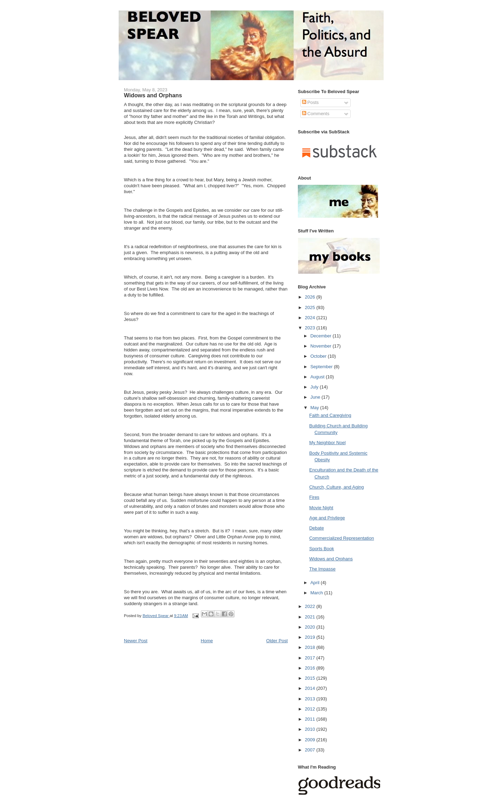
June (316, 397)
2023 (311, 328)
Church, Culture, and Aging (336, 487)
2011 (311, 719)
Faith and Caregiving (330, 415)
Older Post (277, 641)
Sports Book (321, 549)
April (316, 583)
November (322, 346)
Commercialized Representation (341, 538)
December (322, 336)
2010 (311, 729)
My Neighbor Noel (327, 443)
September (322, 367)
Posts (310, 102)
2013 (311, 699)
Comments (316, 114)
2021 (311, 617)
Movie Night (321, 508)
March (317, 593)
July (315, 387)
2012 (311, 709)
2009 (311, 740)
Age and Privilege (327, 518)
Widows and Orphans (331, 559)
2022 (311, 606)
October (319, 356)
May (315, 408)
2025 (311, 307)
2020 (311, 627)
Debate (316, 528)
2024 (311, 318)
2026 (311, 297)
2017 (311, 658)
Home (207, 641)
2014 (311, 688)
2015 (311, 678)
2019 (311, 637)
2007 (311, 750)
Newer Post (136, 641)
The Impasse (322, 569)
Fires (314, 497)
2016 (311, 668)
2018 (311, 647)
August (318, 377)
